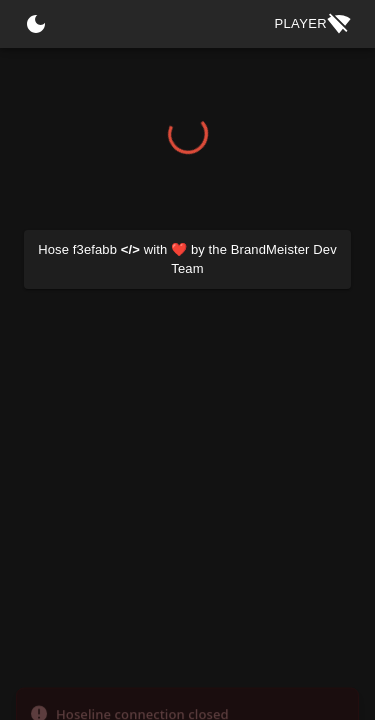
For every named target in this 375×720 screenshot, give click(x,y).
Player (312, 24)
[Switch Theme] (36, 24)
